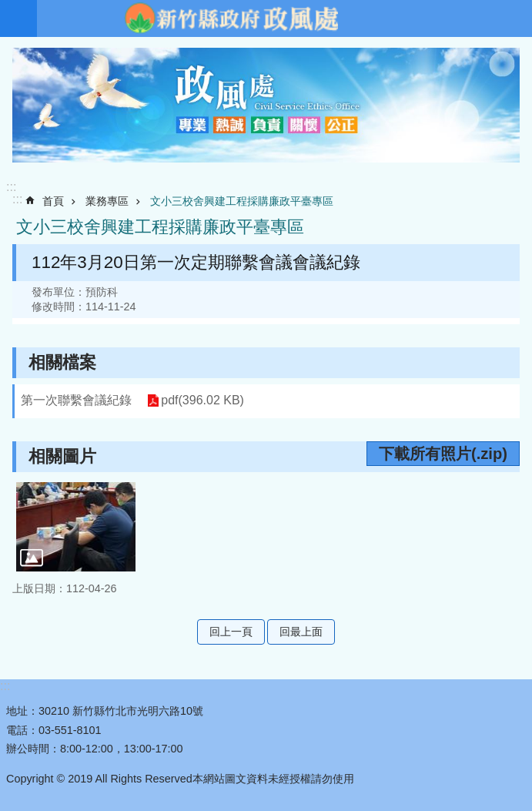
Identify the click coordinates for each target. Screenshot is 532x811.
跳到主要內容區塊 (8, 8)
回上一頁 (231, 632)
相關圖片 (62, 456)
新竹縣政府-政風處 (231, 18)
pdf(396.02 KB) (202, 401)
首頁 (53, 201)
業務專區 (107, 201)
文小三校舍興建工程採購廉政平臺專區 (242, 201)
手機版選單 (18, 18)
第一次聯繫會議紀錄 (76, 400)
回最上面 (301, 632)
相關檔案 (62, 362)
